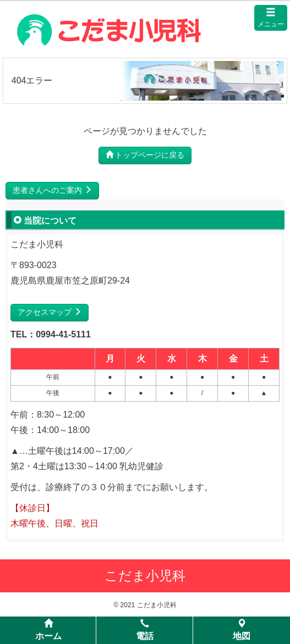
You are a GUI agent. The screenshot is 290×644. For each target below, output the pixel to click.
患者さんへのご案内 (52, 190)
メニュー (271, 18)
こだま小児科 (145, 576)
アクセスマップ (50, 312)
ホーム (48, 630)
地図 (242, 630)
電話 (145, 630)
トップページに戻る (145, 155)
